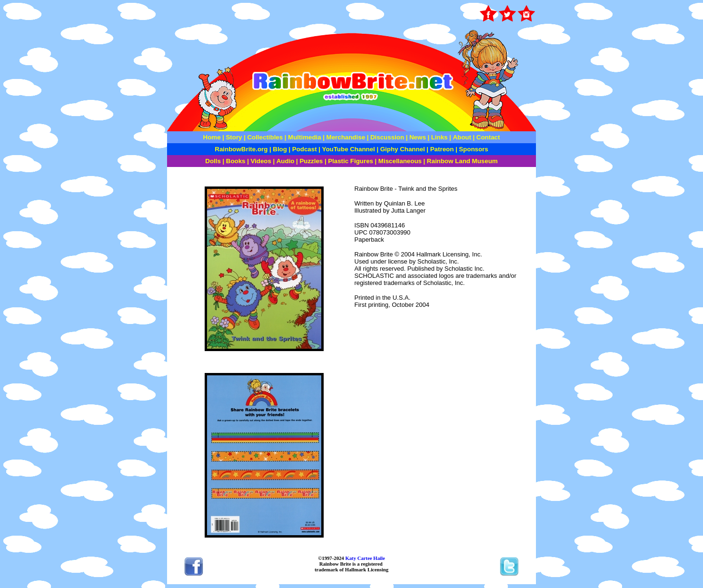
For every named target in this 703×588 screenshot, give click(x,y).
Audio (286, 161)
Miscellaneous (400, 161)
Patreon (441, 149)
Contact (488, 137)
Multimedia (305, 137)
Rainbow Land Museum (462, 161)
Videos (261, 161)
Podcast (305, 149)
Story (234, 137)
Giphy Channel (403, 149)
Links (440, 137)
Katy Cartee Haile (365, 558)
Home (212, 137)
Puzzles (311, 161)
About (463, 137)
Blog (280, 149)
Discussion (387, 137)
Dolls (213, 161)
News (417, 137)
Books (236, 161)
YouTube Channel (349, 149)
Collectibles (265, 137)
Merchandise (346, 137)
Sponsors (473, 149)
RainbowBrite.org (241, 149)
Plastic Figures (351, 161)
